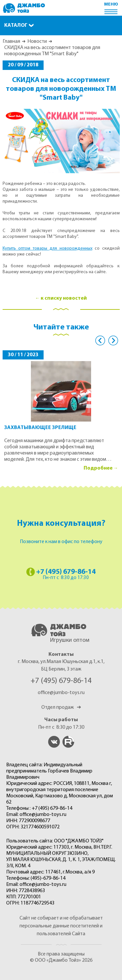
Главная (11, 42)
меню (111, 4)
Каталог (16, 25)
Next (113, 341)
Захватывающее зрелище (40, 428)
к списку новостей (64, 298)
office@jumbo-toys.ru (61, 693)
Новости (37, 42)
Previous (100, 341)
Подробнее (98, 468)
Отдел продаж (61, 707)
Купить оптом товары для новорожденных (47, 249)
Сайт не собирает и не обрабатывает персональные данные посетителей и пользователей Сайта (61, 926)
